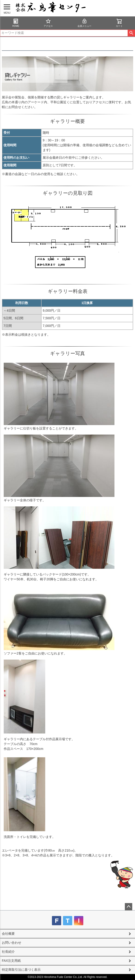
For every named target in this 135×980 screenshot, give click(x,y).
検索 (131, 33)
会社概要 (8, 934)
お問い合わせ (12, 943)
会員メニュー (84, 23)
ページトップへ (129, 907)
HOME (16, 23)
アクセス (48, 23)
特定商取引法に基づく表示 (21, 970)
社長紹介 (8, 952)
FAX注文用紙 (11, 961)
